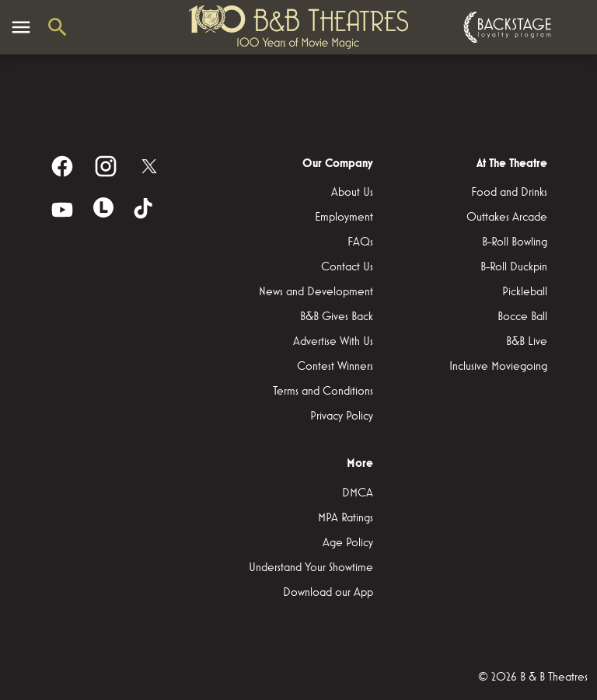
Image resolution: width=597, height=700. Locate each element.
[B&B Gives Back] (337, 317)
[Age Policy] (348, 543)
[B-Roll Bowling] (515, 242)
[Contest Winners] (335, 367)
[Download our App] (328, 593)
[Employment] (344, 218)
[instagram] (106, 166)
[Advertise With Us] (333, 342)
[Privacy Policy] (342, 416)
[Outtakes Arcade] (507, 218)
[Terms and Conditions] (323, 392)
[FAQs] (360, 242)
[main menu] (21, 27)
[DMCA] (358, 493)
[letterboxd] (103, 207)
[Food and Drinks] (509, 193)
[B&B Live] (527, 342)
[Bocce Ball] (522, 317)
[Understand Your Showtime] (311, 568)
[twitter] (149, 166)
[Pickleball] (525, 292)
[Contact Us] (347, 267)
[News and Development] (316, 292)
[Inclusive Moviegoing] (498, 367)
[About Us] (352, 193)
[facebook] (62, 166)
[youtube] (62, 210)
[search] (58, 27)
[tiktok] (145, 210)
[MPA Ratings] (346, 518)
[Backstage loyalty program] (505, 27)
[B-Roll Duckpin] (514, 267)
